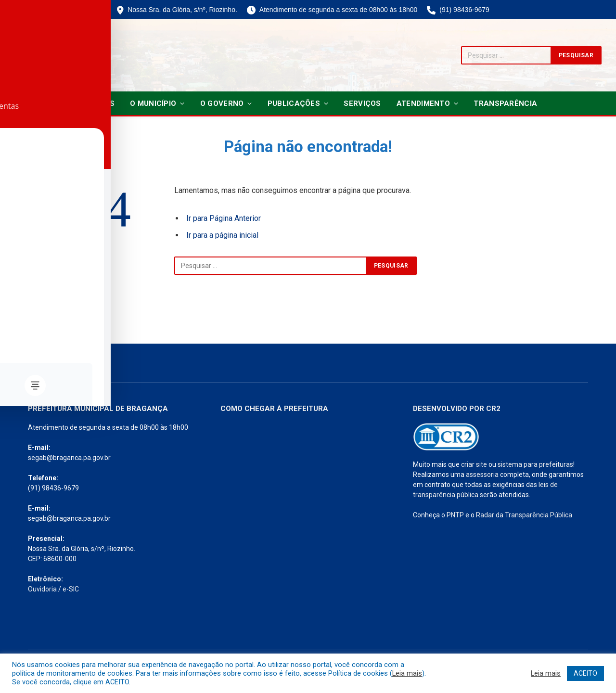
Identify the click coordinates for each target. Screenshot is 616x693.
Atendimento (423, 103)
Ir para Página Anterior (224, 218)
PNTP (455, 515)
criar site (474, 464)
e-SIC (71, 589)
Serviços (362, 103)
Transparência (505, 103)
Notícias (97, 103)
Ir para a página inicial (222, 235)
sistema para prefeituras (535, 464)
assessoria (482, 475)
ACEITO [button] (585, 673)
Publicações (294, 103)
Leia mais (407, 673)
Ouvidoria (42, 589)
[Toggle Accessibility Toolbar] (20, 327)
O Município (153, 103)
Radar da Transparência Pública (524, 515)
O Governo (222, 103)
